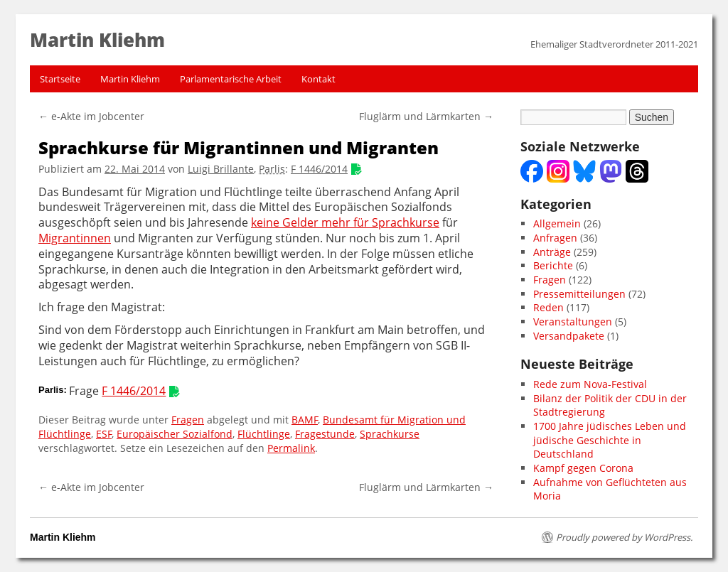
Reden (548, 307)
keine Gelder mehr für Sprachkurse (345, 223)
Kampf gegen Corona (583, 468)
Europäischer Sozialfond (175, 434)
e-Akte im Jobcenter (91, 116)
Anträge (552, 252)
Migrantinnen (75, 238)
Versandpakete (569, 336)
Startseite (60, 79)
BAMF (305, 420)
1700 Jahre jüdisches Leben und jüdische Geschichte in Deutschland (610, 440)
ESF (104, 434)
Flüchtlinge (264, 434)
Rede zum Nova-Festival (590, 384)
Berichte (553, 265)
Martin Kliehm (130, 79)
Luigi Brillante (221, 169)
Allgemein (557, 223)
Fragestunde (325, 434)
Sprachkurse (390, 434)
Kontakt (318, 79)
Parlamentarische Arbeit (231, 79)
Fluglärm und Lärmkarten (426, 116)
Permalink (291, 448)
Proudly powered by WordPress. (624, 537)
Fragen (188, 420)
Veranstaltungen (573, 322)
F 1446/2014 (319, 169)
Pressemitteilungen (579, 294)
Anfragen (555, 238)
